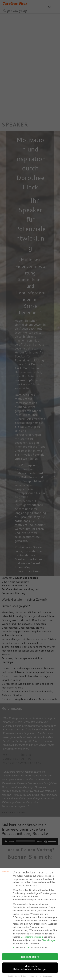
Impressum (48, 976)
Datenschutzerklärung (32, 937)
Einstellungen (49, 940)
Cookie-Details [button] (14, 976)
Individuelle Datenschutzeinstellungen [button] (30, 968)
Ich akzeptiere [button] (30, 957)
